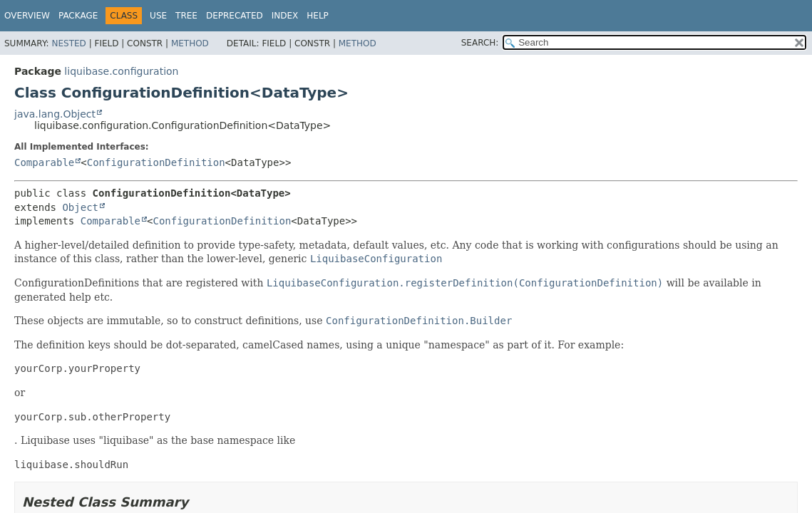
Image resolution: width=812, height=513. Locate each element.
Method (190, 43)
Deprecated (235, 16)
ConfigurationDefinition (156, 162)
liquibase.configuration (121, 71)
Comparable (44, 162)
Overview (27, 16)
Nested (68, 43)
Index (285, 16)
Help (318, 16)
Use (158, 16)
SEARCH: (480, 43)
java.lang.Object (55, 114)
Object (80, 207)
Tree (186, 16)
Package (78, 16)
